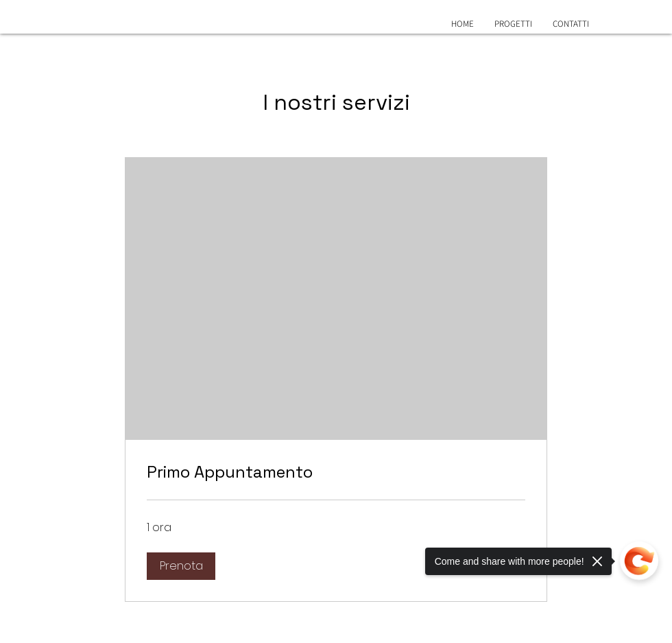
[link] (336, 472)
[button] (181, 566)
